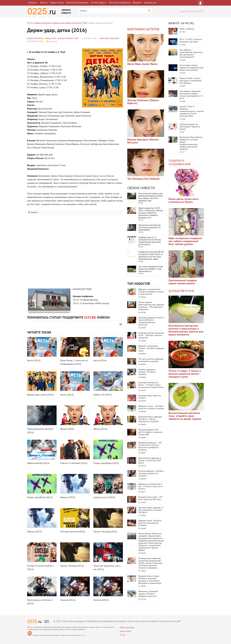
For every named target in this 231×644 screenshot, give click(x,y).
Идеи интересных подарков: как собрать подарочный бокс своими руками (185, 241)
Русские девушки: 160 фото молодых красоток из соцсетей (151, 474)
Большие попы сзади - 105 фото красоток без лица (150, 498)
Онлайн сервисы (99, 3)
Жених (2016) (67, 429)
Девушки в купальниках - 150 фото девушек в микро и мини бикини (151, 292)
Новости (44, 3)
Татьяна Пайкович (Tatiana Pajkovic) (143, 102)
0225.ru (30, 627)
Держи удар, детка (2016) (40, 395)
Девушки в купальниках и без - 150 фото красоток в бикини (150, 487)
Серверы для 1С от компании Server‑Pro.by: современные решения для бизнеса (150, 241)
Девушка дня (150, 3)
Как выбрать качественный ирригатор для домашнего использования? (191, 54)
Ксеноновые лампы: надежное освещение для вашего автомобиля (191, 68)
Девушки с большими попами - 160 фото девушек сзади (151, 348)
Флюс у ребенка (187, 29)
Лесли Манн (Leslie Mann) (142, 64)
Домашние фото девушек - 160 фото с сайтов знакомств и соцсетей (151, 419)
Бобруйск (33, 3)
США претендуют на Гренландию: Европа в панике (190, 127)
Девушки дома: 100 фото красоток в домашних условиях (150, 523)
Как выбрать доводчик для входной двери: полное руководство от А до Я (191, 95)
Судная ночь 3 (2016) (104, 498)
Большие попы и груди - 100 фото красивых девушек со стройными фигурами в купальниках (150, 580)
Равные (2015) (68, 498)
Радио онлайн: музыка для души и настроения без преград (190, 81)
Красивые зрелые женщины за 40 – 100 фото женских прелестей (151, 335)
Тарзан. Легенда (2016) (105, 532)
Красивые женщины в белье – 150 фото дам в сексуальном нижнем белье (151, 385)
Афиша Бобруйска (35, 39)
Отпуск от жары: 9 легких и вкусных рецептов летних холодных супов (185, 374)
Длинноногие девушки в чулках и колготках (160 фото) (150, 461)
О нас (122, 635)
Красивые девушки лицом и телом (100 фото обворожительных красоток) (151, 321)
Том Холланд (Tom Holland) (143, 179)
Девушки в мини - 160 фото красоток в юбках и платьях (151, 407)
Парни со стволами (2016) (74, 463)
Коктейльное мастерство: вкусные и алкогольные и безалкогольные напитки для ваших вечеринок (186, 330)
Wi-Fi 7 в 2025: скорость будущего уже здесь (191, 41)
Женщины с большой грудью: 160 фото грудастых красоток (148, 594)
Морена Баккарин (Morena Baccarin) (143, 141)
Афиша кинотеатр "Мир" (69, 39)
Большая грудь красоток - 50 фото (150, 397)
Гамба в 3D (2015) (102, 395)
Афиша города (57, 3)
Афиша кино (51, 39)
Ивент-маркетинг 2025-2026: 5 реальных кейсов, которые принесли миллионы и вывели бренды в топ (151, 213)
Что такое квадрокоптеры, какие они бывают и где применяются (151, 269)
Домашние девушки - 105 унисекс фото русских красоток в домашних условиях (150, 446)
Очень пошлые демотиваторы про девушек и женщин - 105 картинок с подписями (151, 306)
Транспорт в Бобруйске (120, 3)
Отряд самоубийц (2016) (106, 463)
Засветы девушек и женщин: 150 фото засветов (147, 372)
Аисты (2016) (34, 361)
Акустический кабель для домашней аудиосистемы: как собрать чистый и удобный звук (151, 197)
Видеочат (137, 3)
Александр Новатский (109, 39)
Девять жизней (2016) (38, 463)
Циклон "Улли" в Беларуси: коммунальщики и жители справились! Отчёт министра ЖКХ (192, 111)
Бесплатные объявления (77, 3)
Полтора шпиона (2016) (73, 532)
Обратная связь (127, 628)
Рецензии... (35, 212)
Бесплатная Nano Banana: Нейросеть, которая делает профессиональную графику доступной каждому (191, 143)
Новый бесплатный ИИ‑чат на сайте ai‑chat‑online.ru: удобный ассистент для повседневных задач (151, 256)
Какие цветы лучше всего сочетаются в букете (184, 201)
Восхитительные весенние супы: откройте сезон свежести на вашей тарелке (185, 416)
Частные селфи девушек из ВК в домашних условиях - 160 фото (151, 510)
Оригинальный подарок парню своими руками (183, 282)
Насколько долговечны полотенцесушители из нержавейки (150, 228)
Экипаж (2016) (68, 600)
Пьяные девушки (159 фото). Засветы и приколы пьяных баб (150, 432)
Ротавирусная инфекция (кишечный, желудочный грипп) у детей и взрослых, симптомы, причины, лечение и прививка (150, 563)
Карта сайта (125, 631)
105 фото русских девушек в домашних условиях (151, 360)
